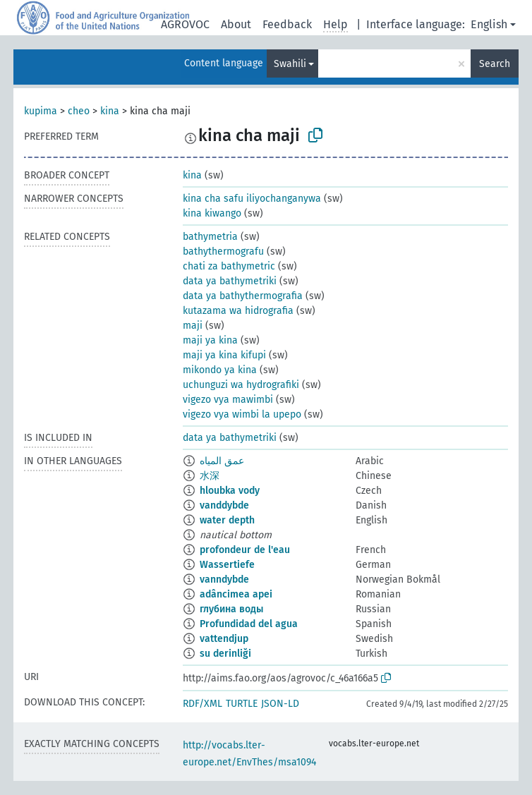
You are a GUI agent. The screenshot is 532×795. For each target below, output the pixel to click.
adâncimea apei (236, 594)
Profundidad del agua (249, 624)
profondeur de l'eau (245, 550)
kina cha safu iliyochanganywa (252, 199)
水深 (210, 476)
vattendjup (224, 639)
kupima (41, 111)
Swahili (290, 64)
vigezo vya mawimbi (228, 400)
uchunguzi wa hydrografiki (241, 385)
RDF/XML (202, 704)
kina (110, 111)
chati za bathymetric (229, 266)
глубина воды (231, 609)
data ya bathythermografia (243, 296)
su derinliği (225, 654)
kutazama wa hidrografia (238, 311)
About (236, 24)
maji (193, 326)
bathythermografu (223, 251)
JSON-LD (280, 704)
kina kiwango (212, 213)
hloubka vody (230, 491)
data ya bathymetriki (230, 281)
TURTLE (242, 704)
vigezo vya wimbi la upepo (242, 414)
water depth (227, 520)
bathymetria (210, 237)
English (489, 24)
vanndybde (224, 579)
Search (495, 64)
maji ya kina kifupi (224, 355)
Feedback (287, 24)
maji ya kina (210, 340)
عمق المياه (222, 461)
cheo (79, 111)
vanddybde (224, 505)
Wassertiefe (227, 565)
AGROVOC (185, 24)
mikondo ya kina (220, 370)
